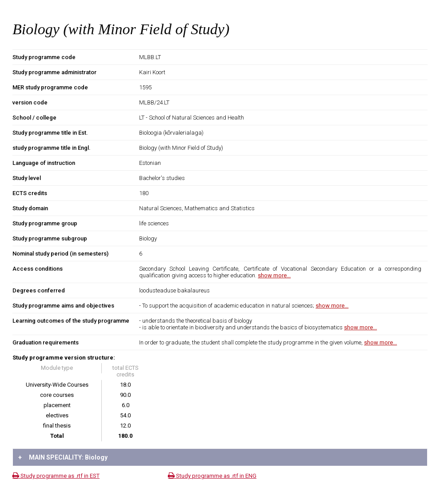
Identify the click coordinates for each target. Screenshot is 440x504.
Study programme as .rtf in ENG (212, 476)
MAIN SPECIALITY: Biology (63, 457)
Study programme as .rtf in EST (56, 476)
